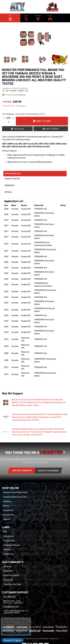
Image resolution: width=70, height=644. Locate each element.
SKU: (4, 91)
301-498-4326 (9, 597)
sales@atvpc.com (11, 607)
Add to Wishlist (52, 129)
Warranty (10, 185)
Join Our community (22, 471)
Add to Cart (44, 121)
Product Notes (12, 179)
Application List (13, 174)
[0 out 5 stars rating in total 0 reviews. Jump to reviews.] (14, 106)
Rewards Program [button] (13, 640)
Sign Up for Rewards (48, 471)
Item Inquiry (19, 129)
